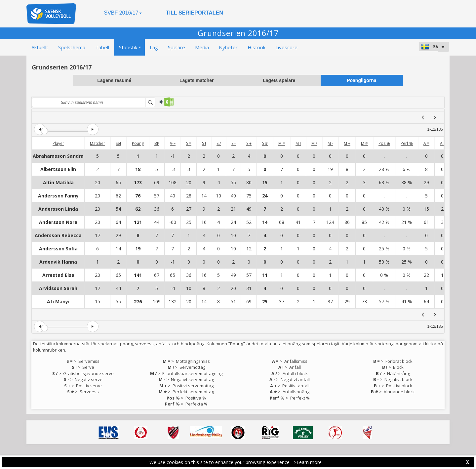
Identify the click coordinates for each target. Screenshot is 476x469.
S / (219, 143)
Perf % (407, 143)
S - (234, 143)
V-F (173, 143)
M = (282, 143)
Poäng (138, 143)
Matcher (98, 143)
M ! (298, 143)
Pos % (384, 143)
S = (189, 143)
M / (314, 143)
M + (347, 143)
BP (157, 143)
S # (265, 143)
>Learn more (308, 462)
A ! (442, 143)
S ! (204, 143)
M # (364, 143)
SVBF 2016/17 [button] (123, 13)
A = (426, 143)
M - (330, 143)
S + (249, 143)
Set (119, 143)
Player (58, 143)
